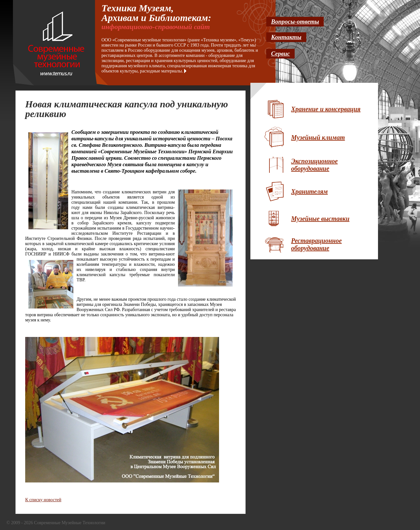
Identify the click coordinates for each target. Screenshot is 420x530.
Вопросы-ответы (295, 22)
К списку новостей (43, 500)
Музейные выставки (320, 219)
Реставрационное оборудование (316, 244)
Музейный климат (318, 137)
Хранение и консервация (326, 109)
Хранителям (310, 191)
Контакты (286, 37)
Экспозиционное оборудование (314, 165)
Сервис (280, 54)
